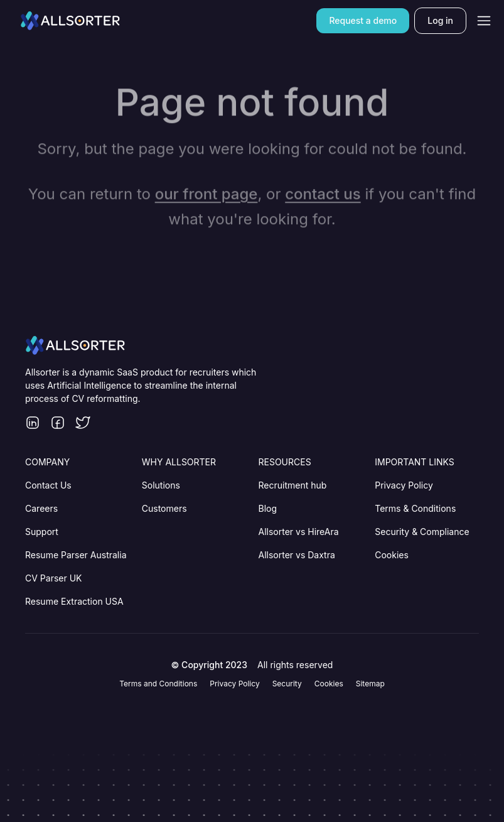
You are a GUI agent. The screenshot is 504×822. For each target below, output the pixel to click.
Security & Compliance (422, 532)
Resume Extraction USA (74, 601)
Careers (41, 508)
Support (42, 532)
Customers (164, 508)
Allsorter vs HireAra (299, 532)
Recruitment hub (293, 485)
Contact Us (48, 485)
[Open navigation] (484, 21)
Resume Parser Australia (76, 555)
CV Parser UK (53, 578)
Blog (268, 508)
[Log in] (440, 20)
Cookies (392, 555)
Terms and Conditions (158, 684)
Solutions (161, 485)
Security (287, 684)
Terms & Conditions (415, 508)
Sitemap (370, 684)
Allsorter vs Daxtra (297, 555)
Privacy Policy (404, 485)
